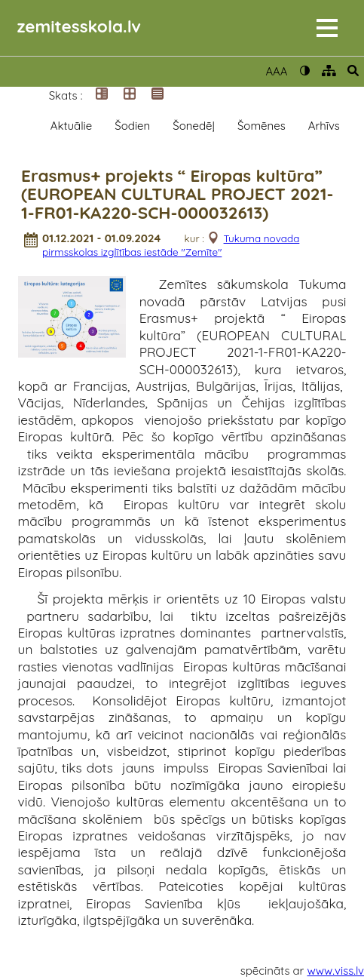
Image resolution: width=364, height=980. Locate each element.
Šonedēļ (194, 126)
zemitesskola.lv (79, 26)
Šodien (132, 126)
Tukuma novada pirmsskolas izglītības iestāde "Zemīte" (171, 245)
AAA (276, 71)
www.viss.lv (336, 971)
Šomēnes (262, 126)
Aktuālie (72, 126)
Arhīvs (324, 126)
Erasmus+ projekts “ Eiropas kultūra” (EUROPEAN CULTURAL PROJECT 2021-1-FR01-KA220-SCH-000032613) (177, 195)
